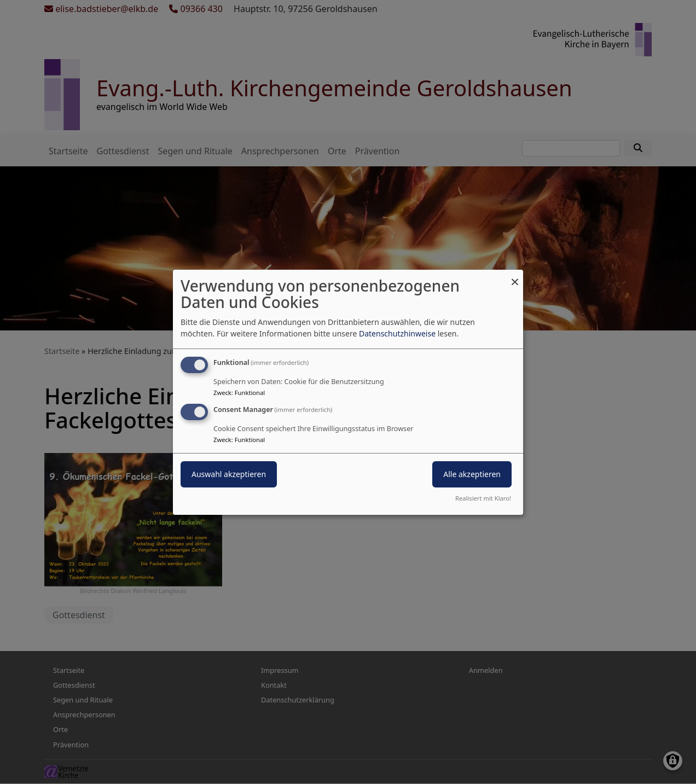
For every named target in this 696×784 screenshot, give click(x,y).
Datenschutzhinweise (397, 333)
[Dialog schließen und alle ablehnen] (515, 276)
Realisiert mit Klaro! (483, 498)
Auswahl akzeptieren (229, 474)
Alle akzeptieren (472, 474)
